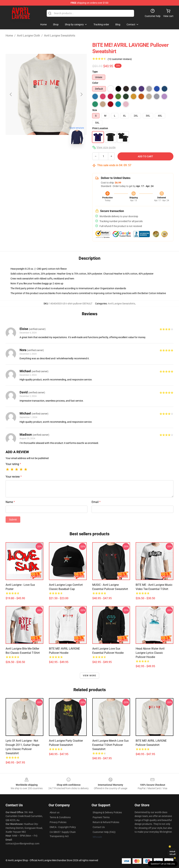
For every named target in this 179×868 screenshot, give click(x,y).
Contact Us (99, 827)
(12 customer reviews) (120, 59)
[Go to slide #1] (37, 154)
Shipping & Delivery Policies (107, 812)
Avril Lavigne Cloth (28, 36)
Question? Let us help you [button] (163, 864)
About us (55, 812)
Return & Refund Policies (106, 822)
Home (9, 36)
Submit (13, 520)
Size (95, 110)
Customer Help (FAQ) (104, 832)
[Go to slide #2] (55, 154)
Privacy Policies (58, 822)
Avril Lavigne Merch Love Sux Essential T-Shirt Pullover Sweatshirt (110, 745)
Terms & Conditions (60, 817)
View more (90, 676)
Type (95, 72)
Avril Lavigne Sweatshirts (60, 36)
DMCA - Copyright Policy (63, 827)
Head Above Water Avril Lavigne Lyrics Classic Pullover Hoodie (150, 653)
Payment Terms (101, 817)
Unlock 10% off (172, 853)
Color (95, 83)
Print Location (100, 128)
